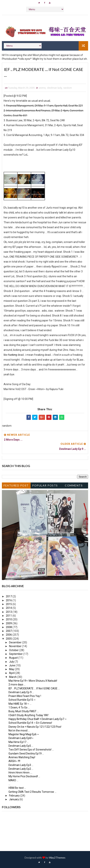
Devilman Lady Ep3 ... (21, 765)
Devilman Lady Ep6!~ (21, 738)
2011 (9, 616)
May (12, 669)
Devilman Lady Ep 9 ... (21, 692)
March (13, 677)
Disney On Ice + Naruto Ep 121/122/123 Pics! (35, 727)
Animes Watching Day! (22, 757)
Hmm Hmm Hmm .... (20, 773)
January (14, 800)
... (9, 784)
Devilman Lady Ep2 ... (21, 769)
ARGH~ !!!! (14, 761)
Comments (74, 485)
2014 (9, 608)
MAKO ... (13, 780)
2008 (9, 627)
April (12, 673)
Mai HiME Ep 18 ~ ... (20, 704)
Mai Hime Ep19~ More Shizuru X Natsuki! (33, 681)
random (68, 88)
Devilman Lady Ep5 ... (21, 746)
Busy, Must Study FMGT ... (24, 711)
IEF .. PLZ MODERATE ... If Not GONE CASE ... (34, 688)
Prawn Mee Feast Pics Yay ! (25, 696)
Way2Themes (57, 858)
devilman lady (54, 88)
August (14, 658)
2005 (9, 639)
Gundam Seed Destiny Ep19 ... (26, 754)
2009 (9, 623)
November (16, 646)
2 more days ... (17, 685)
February (15, 796)
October (14, 650)
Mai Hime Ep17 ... (19, 742)
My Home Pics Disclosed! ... (24, 777)
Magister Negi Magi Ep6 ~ (24, 734)
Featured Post (16, 485)
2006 (9, 635)
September (16, 654)
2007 (9, 631)
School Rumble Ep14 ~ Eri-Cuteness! (30, 723)
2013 (9, 612)
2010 (9, 620)
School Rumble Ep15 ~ (22, 700)
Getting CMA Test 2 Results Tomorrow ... (32, 792)
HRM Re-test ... (17, 788)
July (12, 662)
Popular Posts (45, 485)
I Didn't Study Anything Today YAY (29, 715)
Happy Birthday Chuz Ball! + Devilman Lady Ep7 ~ (38, 719)
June (12, 665)
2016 (9, 600)
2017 (9, 597)
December (16, 643)
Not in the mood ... (19, 731)
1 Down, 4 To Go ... (19, 708)
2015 (9, 604)
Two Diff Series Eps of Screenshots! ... (31, 750)
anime (42, 88)
